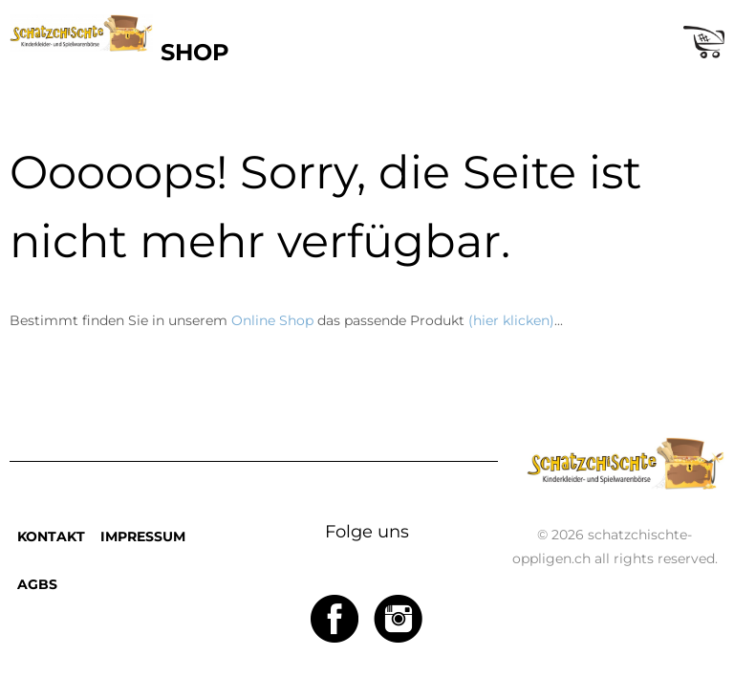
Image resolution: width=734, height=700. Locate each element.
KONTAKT (51, 536)
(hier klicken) (511, 320)
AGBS (37, 584)
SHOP (195, 52)
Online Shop (272, 320)
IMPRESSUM (143, 536)
